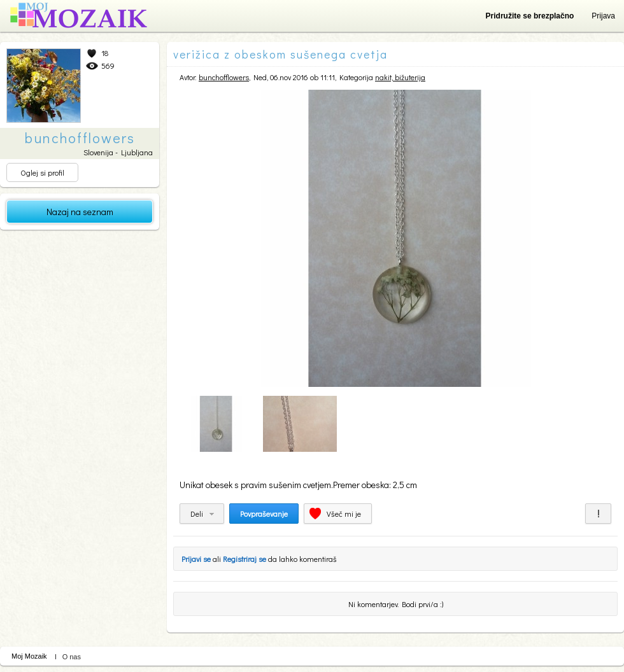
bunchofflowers (224, 77)
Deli (197, 514)
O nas (72, 657)
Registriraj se (245, 559)
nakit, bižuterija (400, 77)
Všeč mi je (344, 514)
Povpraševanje (264, 514)
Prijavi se (196, 559)
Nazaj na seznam (80, 212)
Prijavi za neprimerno (598, 514)
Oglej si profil (42, 172)
